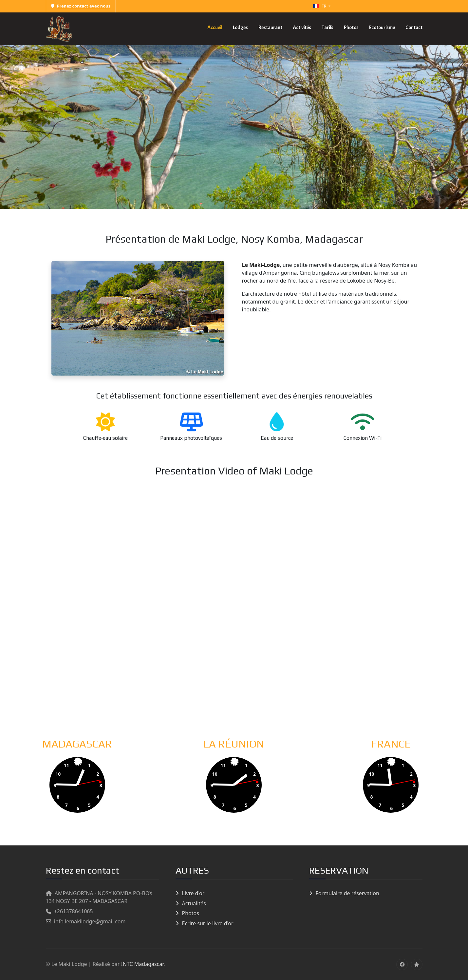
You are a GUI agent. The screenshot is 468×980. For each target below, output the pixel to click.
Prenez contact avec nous (81, 6)
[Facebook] (402, 964)
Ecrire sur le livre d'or (208, 923)
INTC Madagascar (142, 964)
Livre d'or (193, 893)
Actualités (194, 903)
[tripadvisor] (417, 964)
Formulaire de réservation (347, 893)
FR (320, 6)
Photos (191, 913)
